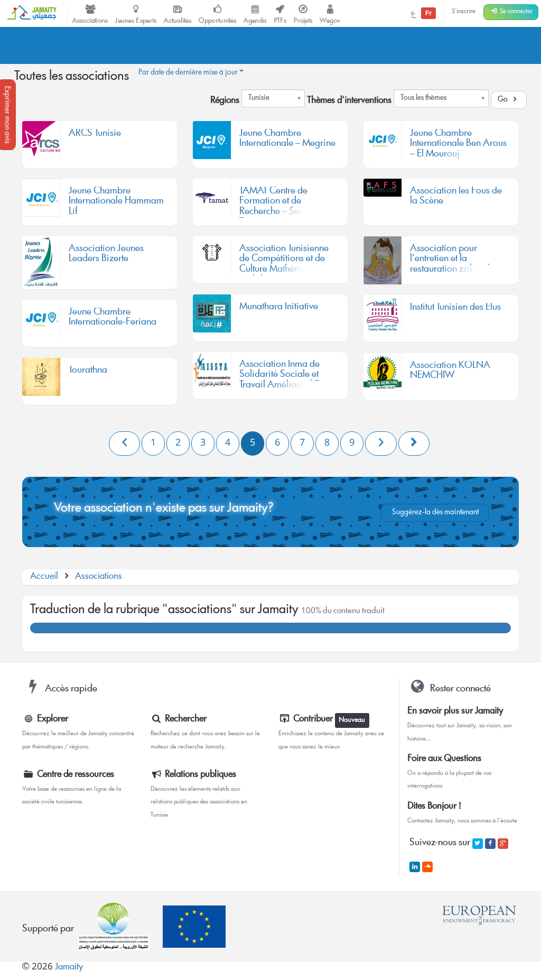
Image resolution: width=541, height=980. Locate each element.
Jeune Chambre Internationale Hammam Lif (116, 202)
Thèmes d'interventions (349, 101)
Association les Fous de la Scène (456, 198)
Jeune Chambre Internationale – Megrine (287, 141)
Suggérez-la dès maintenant (435, 513)
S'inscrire (464, 12)
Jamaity (69, 968)
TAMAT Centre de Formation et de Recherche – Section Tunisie (279, 202)
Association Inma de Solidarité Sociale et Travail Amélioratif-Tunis (287, 376)
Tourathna (88, 372)
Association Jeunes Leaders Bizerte (106, 256)
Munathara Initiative (279, 309)
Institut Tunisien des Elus (455, 309)
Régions (225, 101)
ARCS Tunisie (95, 135)
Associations (99, 577)
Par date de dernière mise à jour (191, 73)
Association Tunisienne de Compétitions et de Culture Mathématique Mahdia (284, 260)
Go (509, 100)
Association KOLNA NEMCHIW (450, 373)
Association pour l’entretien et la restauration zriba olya (455, 260)
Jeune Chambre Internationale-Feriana (113, 319)
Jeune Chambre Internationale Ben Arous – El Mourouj (458, 145)
